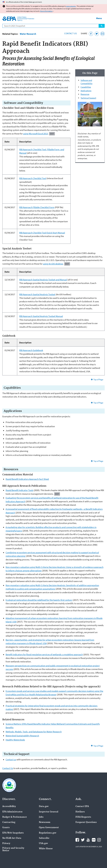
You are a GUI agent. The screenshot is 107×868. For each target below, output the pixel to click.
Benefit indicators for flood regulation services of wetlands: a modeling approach (44, 654)
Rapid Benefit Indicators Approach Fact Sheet (27, 479)
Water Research (28, 34)
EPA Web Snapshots (13, 833)
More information (46, 11)
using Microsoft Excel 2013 (35, 134)
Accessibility (9, 806)
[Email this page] (103, 34)
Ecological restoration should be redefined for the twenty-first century (39, 600)
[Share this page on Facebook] (91, 34)
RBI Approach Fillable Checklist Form (37, 207)
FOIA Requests (83, 817)
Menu (99, 18)
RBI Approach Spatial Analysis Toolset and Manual (43, 280)
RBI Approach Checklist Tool (33, 178)
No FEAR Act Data (12, 838)
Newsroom (45, 822)
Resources (85, 94)
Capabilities (86, 87)
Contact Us (70, 33)
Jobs (41, 817)
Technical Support (88, 98)
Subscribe (44, 838)
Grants (6, 828)
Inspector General (49, 812)
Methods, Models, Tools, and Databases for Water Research (34, 732)
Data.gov (44, 806)
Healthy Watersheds (15, 740)
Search (102, 26)
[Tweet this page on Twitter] (97, 34)
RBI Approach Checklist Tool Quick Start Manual (42, 233)
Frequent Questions (86, 822)
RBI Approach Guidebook (31, 350)
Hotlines (80, 812)
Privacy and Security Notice (13, 849)
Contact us (11, 760)
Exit (52, 134)
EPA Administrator (12, 812)
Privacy (6, 843)
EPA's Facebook (77, 840)
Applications (86, 91)
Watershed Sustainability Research (22, 736)
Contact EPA (82, 806)
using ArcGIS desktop (53, 264)
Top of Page (98, 379)
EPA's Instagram (99, 840)
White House (46, 849)
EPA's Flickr (94, 840)
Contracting (9, 822)
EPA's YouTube (88, 840)
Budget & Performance (15, 817)
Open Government (49, 828)
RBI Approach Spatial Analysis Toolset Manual (41, 316)
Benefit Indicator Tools (19, 490)
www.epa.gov (71, 6)
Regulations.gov (48, 833)
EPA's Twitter (83, 840)
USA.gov (43, 843)
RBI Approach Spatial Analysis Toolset (37, 294)
